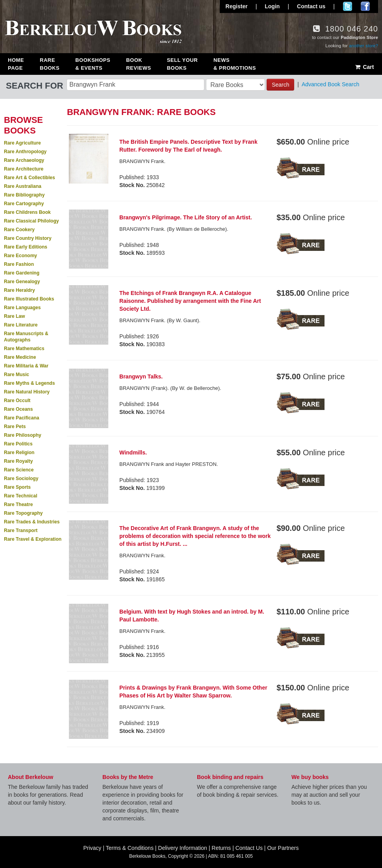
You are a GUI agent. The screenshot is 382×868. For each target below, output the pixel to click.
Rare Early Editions (26, 247)
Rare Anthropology (25, 152)
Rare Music (17, 375)
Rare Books (50, 64)
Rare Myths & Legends (29, 383)
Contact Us (249, 848)
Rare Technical (20, 496)
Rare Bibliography (24, 195)
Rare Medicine (20, 357)
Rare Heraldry (19, 290)
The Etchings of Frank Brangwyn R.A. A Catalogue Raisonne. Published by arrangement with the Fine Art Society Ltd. (190, 301)
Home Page (16, 64)
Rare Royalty (18, 461)
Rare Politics (18, 444)
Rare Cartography (24, 204)
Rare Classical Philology (31, 221)
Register (237, 6)
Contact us (311, 6)
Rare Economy (20, 256)
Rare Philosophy (23, 435)
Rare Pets (15, 427)
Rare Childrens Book (27, 212)
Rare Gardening (22, 273)
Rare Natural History (27, 392)
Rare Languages (22, 308)
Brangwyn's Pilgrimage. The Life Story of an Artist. (186, 217)
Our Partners (283, 848)
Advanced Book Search (330, 84)
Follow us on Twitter (348, 6)
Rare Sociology (21, 479)
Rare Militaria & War (26, 366)
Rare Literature (21, 325)
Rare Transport (21, 530)
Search (280, 85)
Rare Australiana (23, 186)
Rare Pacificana (21, 418)
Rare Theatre (18, 504)
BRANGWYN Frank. (142, 161)
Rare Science (19, 470)
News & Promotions (235, 64)
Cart (364, 67)
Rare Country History (28, 238)
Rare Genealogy (22, 282)
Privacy (92, 848)
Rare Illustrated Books (29, 299)
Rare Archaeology (24, 160)
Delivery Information (183, 848)
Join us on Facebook (365, 6)
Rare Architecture (24, 169)
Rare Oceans (18, 409)
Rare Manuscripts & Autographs (26, 337)
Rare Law (14, 316)
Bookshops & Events (93, 64)
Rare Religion (19, 453)
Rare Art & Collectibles (30, 178)
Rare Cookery (19, 230)
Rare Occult (17, 401)
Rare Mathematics (24, 349)
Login (272, 6)
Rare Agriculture (22, 143)
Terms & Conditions (130, 848)
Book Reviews (138, 64)
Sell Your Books (182, 64)
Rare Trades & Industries (32, 522)
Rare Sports (17, 487)
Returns (221, 848)
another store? (363, 46)
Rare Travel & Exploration (33, 539)
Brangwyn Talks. (141, 377)
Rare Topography (23, 513)
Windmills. (133, 453)
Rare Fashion (19, 264)
